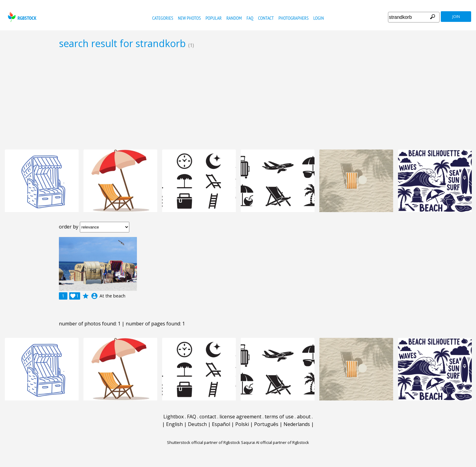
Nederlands (297, 424)
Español (221, 424)
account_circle (94, 296)
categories (163, 18)
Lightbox (173, 417)
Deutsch (197, 424)
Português (266, 424)
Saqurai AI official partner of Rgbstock (275, 442)
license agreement (240, 417)
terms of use (279, 417)
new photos (189, 18)
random (234, 18)
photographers (293, 18)
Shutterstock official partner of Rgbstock (204, 442)
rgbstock (21, 17)
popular (214, 18)
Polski (242, 424)
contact (266, 18)
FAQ (250, 18)
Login (319, 18)
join (456, 17)
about (304, 417)
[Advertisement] (238, 99)
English (174, 424)
